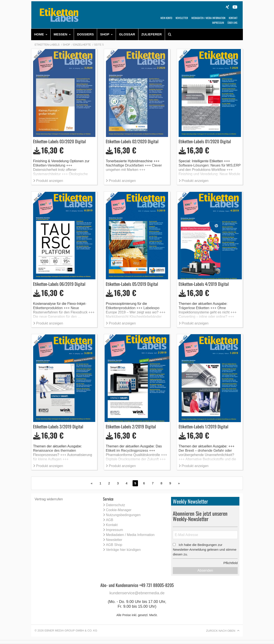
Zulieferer (152, 34)
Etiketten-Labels (47, 45)
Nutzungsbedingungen (123, 515)
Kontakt (233, 18)
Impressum (218, 23)
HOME (39, 34)
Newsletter (182, 18)
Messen (60, 34)
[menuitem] (41, 34)
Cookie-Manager (119, 510)
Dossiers (85, 34)
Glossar (127, 34)
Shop (105, 34)
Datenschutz (116, 505)
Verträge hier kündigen (123, 550)
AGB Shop (114, 545)
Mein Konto (166, 18)
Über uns (232, 23)
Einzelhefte (82, 45)
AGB (110, 520)
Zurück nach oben (221, 631)
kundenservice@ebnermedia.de (137, 593)
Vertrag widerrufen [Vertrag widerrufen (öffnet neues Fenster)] (49, 499)
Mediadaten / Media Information (208, 18)
